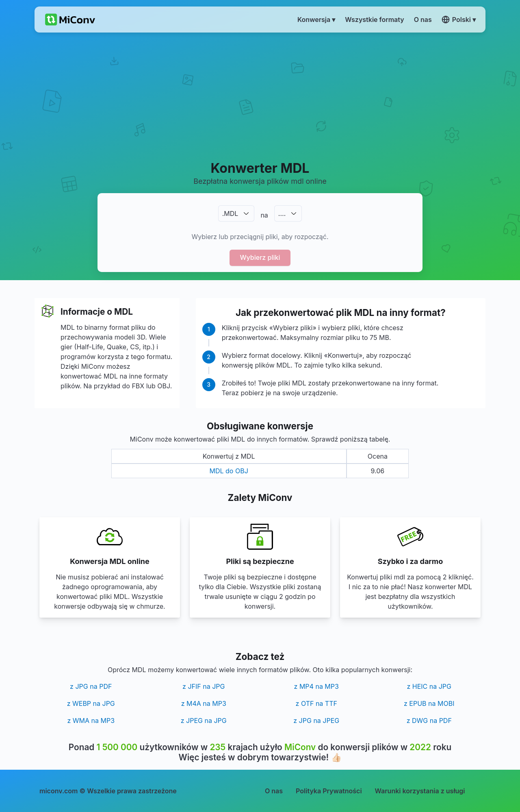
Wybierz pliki (260, 257)
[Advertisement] (260, 96)
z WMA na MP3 (91, 721)
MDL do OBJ (229, 471)
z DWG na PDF (429, 721)
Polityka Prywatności (329, 791)
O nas (274, 791)
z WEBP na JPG (91, 703)
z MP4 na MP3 (316, 686)
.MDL (230, 213)
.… (282, 213)
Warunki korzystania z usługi (420, 791)
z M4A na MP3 (204, 703)
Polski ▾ (459, 20)
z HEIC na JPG (429, 686)
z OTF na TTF (316, 703)
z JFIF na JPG (204, 686)
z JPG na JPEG (316, 721)
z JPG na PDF (91, 686)
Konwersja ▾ (316, 20)
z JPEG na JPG (204, 721)
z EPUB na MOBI (429, 703)
